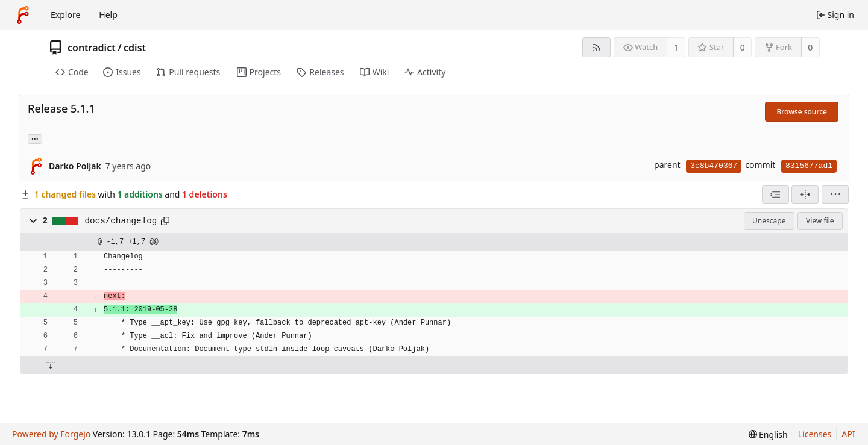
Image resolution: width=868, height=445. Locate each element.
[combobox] (775, 194)
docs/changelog (121, 221)
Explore (65, 15)
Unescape (769, 221)
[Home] (23, 15)
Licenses (815, 434)
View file (820, 221)
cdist (135, 48)
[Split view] (805, 194)
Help (108, 15)
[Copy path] (165, 221)
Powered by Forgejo (51, 434)
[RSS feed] (596, 47)
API (848, 434)
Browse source (802, 112)
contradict (92, 48)
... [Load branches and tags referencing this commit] (35, 138)
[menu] (835, 194)
